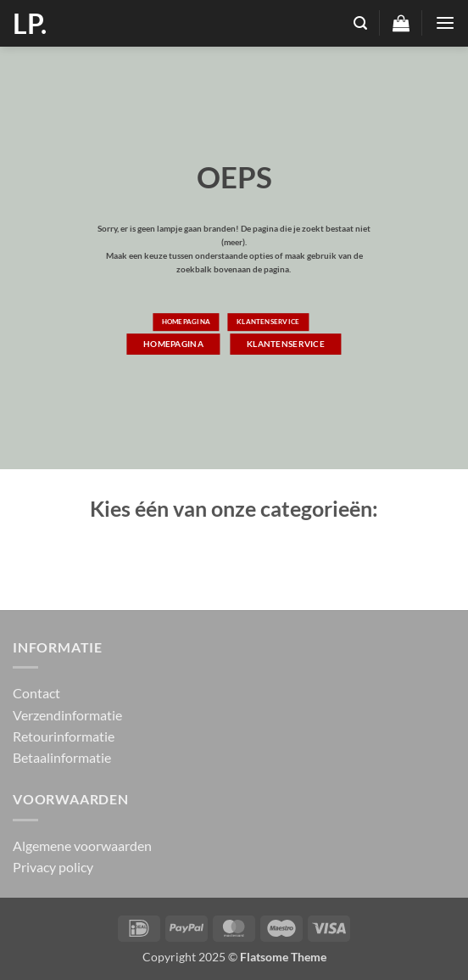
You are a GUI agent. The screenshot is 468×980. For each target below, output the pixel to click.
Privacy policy (53, 867)
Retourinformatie (64, 736)
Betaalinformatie (62, 757)
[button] (360, 23)
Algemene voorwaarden (82, 846)
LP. (30, 24)
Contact (36, 693)
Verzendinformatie (67, 715)
